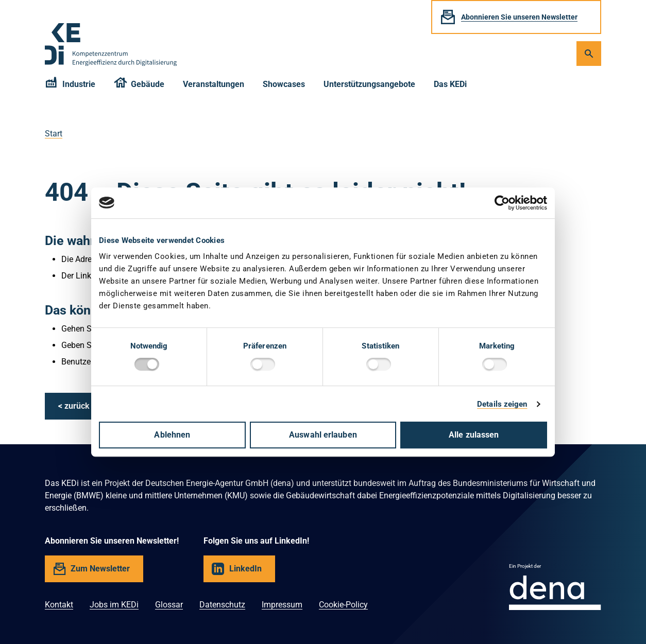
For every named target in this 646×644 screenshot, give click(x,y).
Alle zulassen (474, 435)
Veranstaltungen (214, 84)
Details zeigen (502, 404)
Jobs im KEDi (114, 605)
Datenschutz (222, 605)
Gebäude (139, 86)
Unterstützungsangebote (369, 84)
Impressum (282, 605)
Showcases (284, 84)
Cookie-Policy (343, 605)
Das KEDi (450, 84)
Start (54, 134)
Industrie (70, 86)
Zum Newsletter (100, 569)
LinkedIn (245, 569)
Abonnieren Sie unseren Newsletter (519, 17)
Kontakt (59, 605)
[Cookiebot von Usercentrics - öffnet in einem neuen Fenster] (502, 203)
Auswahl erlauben (323, 435)
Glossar (169, 605)
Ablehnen (172, 435)
